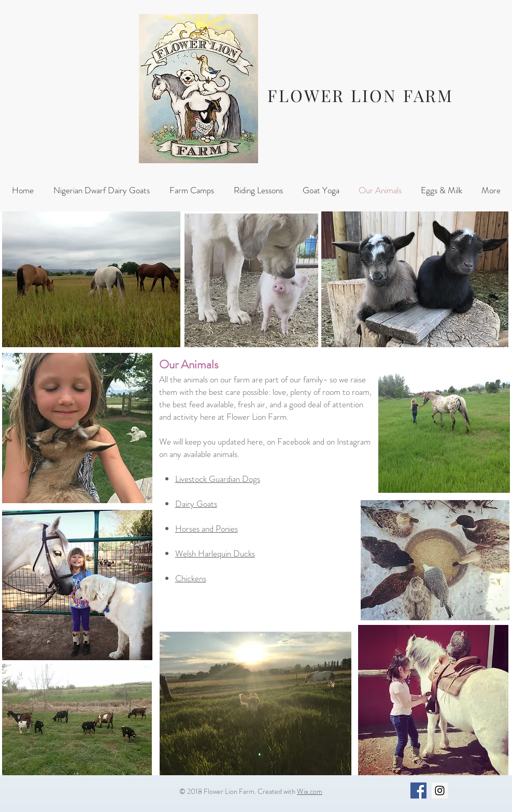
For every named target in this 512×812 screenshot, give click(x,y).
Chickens (191, 578)
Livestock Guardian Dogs (218, 479)
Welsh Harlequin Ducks (215, 553)
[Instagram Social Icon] (440, 790)
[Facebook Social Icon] (418, 790)
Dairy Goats (196, 504)
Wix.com (310, 791)
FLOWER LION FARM (360, 95)
